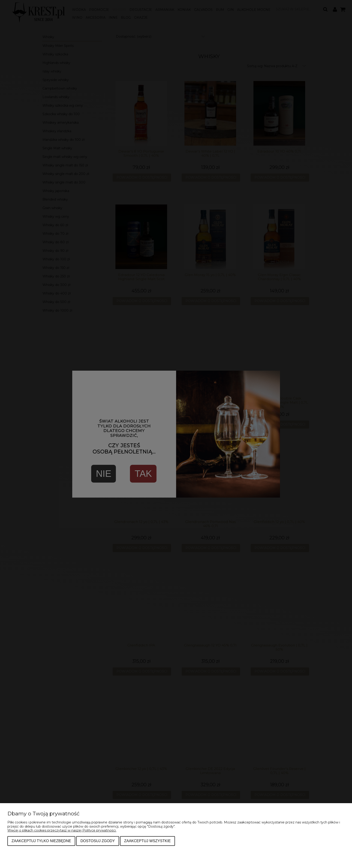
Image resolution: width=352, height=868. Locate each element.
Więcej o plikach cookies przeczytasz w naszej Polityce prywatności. (62, 830)
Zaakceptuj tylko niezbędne (41, 841)
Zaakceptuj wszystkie (147, 841)
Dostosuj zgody (98, 841)
